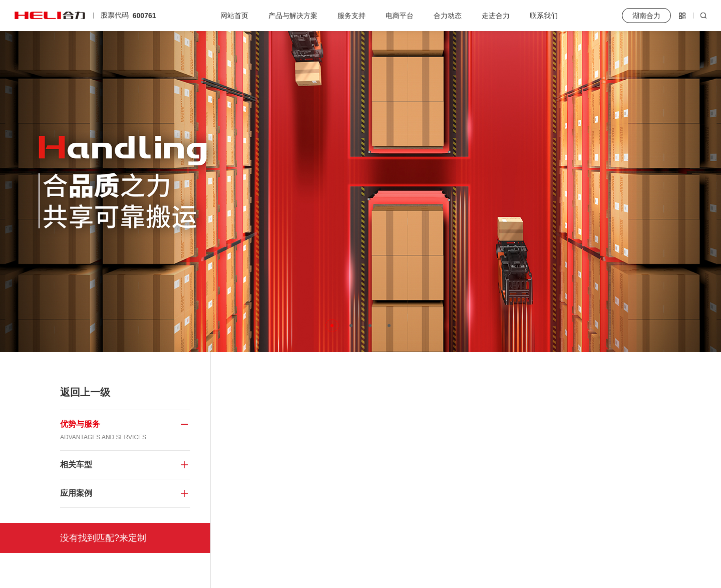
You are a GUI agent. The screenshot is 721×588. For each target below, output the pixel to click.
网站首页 (234, 16)
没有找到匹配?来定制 (103, 538)
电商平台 (400, 16)
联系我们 (544, 16)
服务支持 (351, 16)
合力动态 (448, 16)
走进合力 (496, 16)
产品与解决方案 (293, 16)
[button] (332, 326)
